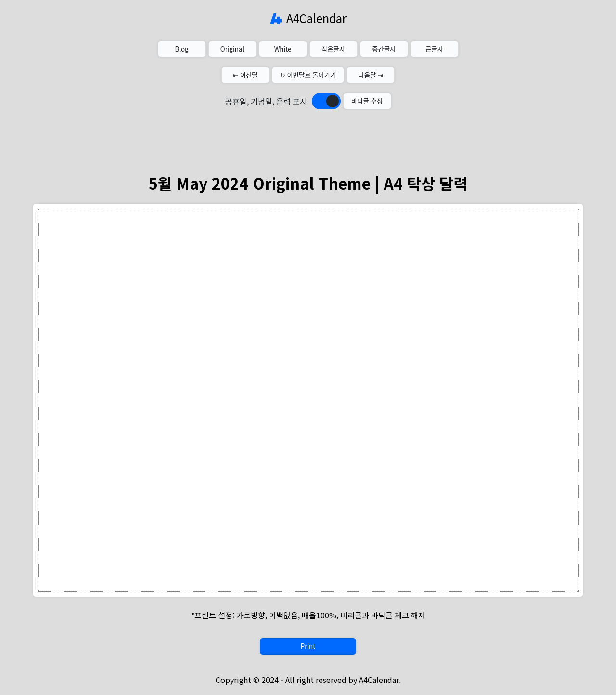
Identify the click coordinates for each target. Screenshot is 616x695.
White (283, 49)
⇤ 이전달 (245, 75)
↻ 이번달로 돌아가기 (308, 75)
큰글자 (434, 49)
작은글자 (333, 49)
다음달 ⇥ (371, 75)
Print (308, 646)
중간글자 (384, 49)
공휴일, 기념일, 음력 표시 (266, 101)
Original (232, 49)
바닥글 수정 (367, 101)
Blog (181, 49)
